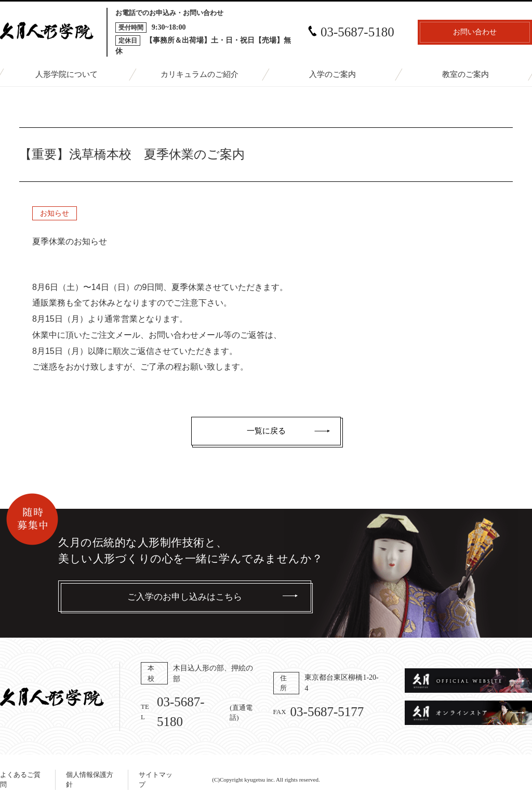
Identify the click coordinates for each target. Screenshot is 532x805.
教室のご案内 (465, 74)
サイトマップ (156, 780)
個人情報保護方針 (90, 780)
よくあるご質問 (20, 780)
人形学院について (66, 74)
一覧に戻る (266, 431)
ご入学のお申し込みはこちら (185, 597)
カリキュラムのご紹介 (199, 74)
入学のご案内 (332, 74)
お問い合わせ (475, 32)
